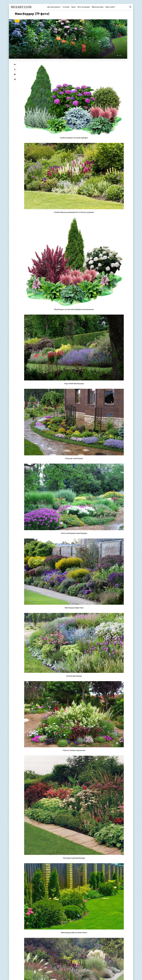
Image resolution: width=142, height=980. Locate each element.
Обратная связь (98, 7)
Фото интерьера (84, 7)
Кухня (73, 7)
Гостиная (66, 7)
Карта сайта (110, 7)
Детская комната (54, 7)
